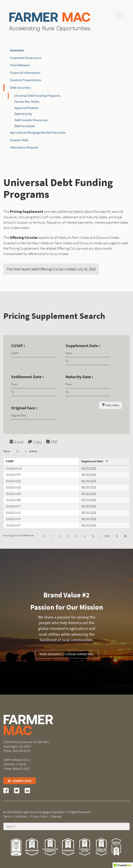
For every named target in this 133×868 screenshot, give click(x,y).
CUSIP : (18, 346)
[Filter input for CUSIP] (33, 353)
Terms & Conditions (15, 817)
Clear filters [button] (112, 405)
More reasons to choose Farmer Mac (67, 654)
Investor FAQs (19, 140)
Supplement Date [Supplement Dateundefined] (92, 461)
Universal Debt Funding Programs (37, 96)
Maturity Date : (80, 377)
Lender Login (20, 781)
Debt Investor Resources (31, 120)
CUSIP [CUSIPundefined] (10, 461)
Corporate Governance (26, 58)
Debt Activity (23, 114)
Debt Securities (20, 88)
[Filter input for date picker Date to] (88, 361)
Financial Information (25, 73)
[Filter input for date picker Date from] (88, 353)
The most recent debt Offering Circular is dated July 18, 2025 (51, 269)
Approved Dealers (26, 108)
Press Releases (20, 65)
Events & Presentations (26, 80)
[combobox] (20, 451)
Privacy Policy (39, 817)
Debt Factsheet (25, 126)
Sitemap (56, 817)
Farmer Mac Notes (27, 102)
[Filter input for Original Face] (33, 416)
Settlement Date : (27, 377)
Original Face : (24, 408)
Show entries (20, 451)
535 (107, 536)
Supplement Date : (83, 346)
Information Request (24, 147)
